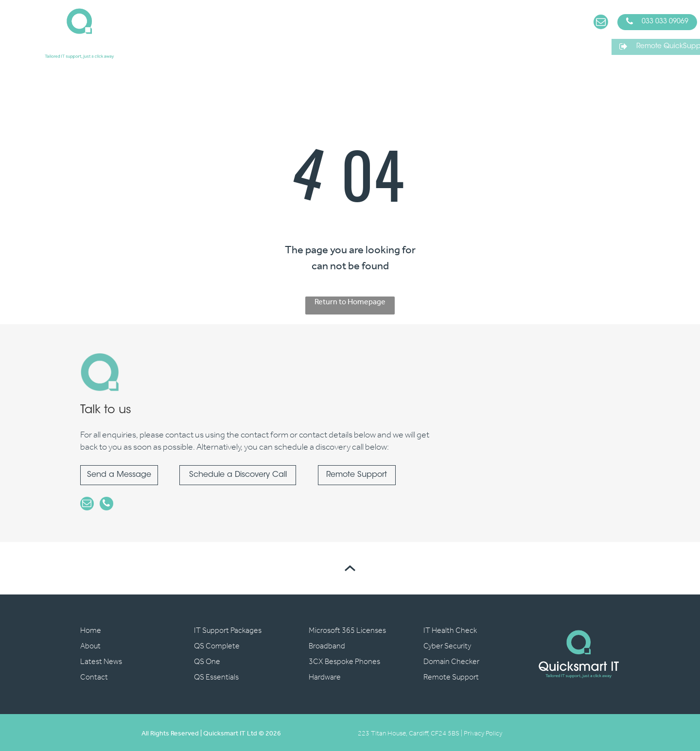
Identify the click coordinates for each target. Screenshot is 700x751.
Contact (94, 675)
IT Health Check (450, 629)
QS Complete (217, 644)
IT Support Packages (228, 629)
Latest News (101, 660)
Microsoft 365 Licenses (347, 629)
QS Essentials (216, 675)
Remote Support (451, 675)
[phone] (104, 504)
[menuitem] (161, 34)
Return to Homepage (350, 303)
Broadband (327, 644)
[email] (601, 23)
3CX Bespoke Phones (344, 660)
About (90, 644)
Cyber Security (447, 644)
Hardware (325, 675)
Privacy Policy (483, 732)
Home (91, 629)
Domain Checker (451, 660)
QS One (207, 660)
